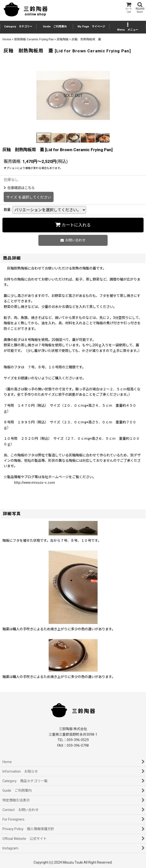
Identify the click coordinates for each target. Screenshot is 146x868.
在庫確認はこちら (19, 188)
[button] (140, 8)
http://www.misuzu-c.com (34, 483)
